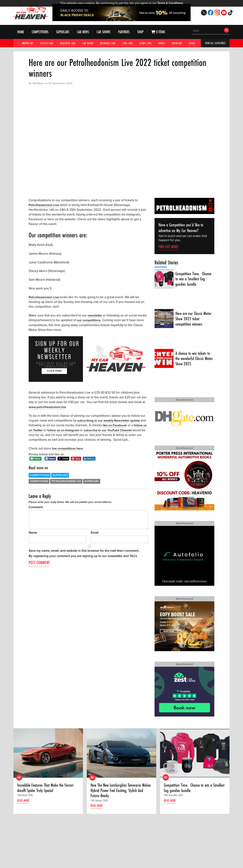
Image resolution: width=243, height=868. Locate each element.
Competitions (40, 32)
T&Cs (133, 555)
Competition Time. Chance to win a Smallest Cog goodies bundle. (194, 279)
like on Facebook (115, 425)
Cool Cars (128, 43)
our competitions (89, 320)
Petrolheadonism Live (44, 205)
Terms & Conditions (170, 3)
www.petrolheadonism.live (48, 407)
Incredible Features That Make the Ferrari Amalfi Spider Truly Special (46, 788)
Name (33, 532)
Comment (36, 506)
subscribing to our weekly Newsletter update (109, 420)
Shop (140, 32)
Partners (124, 32)
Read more (24, 801)
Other (192, 43)
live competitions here (68, 448)
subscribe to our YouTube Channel (109, 430)
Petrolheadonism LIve (66, 481)
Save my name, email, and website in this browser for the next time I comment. (84, 550)
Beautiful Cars (68, 43)
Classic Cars (47, 43)
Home (21, 32)
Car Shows (104, 32)
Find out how (27, 845)
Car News (83, 32)
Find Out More (168, 247)
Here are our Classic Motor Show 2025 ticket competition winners (194, 319)
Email (95, 532)
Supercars (63, 32)
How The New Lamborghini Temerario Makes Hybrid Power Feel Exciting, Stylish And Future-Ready (120, 791)
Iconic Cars (146, 43)
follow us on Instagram (64, 430)
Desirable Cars (108, 43)
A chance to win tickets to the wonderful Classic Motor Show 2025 (193, 359)
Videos (162, 43)
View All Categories (215, 43)
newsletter (95, 315)
